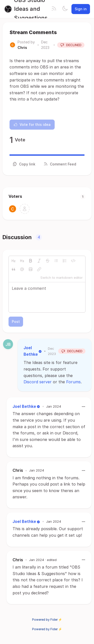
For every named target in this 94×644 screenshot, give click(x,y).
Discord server (38, 382)
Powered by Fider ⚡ (47, 620)
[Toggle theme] (65, 9)
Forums (73, 382)
